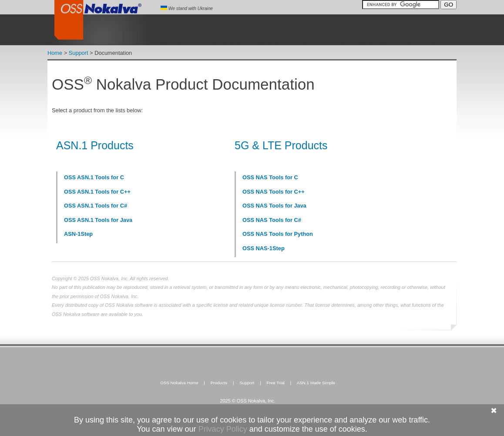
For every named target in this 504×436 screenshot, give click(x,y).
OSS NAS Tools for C (270, 177)
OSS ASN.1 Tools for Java (98, 220)
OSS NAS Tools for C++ (274, 192)
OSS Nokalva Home (179, 383)
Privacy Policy (223, 429)
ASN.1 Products (95, 145)
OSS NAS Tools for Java (274, 206)
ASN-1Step (78, 234)
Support (79, 53)
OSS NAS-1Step (264, 248)
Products (219, 383)
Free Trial (275, 383)
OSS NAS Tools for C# (272, 220)
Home (55, 53)
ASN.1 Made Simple (316, 383)
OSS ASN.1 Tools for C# (96, 206)
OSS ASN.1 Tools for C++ (97, 192)
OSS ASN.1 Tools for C (94, 177)
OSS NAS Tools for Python (278, 234)
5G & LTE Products (281, 145)
